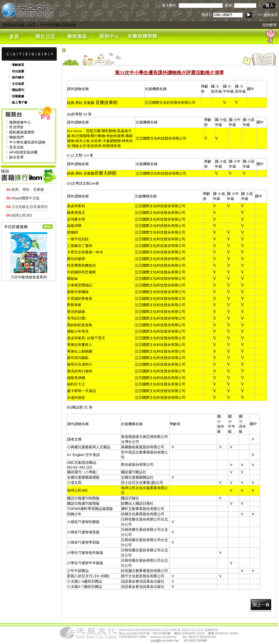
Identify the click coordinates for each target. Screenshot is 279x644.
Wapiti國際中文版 (23, 198)
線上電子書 (20, 102)
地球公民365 (19, 215)
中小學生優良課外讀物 (58, 25)
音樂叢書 (18, 96)
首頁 (32, 25)
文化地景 (18, 84)
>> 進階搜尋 (268, 15)
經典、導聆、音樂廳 (25, 190)
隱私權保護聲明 (22, 132)
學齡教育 (18, 65)
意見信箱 (16, 147)
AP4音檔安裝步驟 (24, 152)
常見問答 (16, 127)
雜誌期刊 (18, 90)
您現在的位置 (14, 25)
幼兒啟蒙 (18, 71)
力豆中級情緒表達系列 (29, 277)
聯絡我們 (16, 137)
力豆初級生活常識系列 (27, 207)
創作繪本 (18, 77)
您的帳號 (270, 25)
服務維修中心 (20, 122)
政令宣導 (16, 157)
